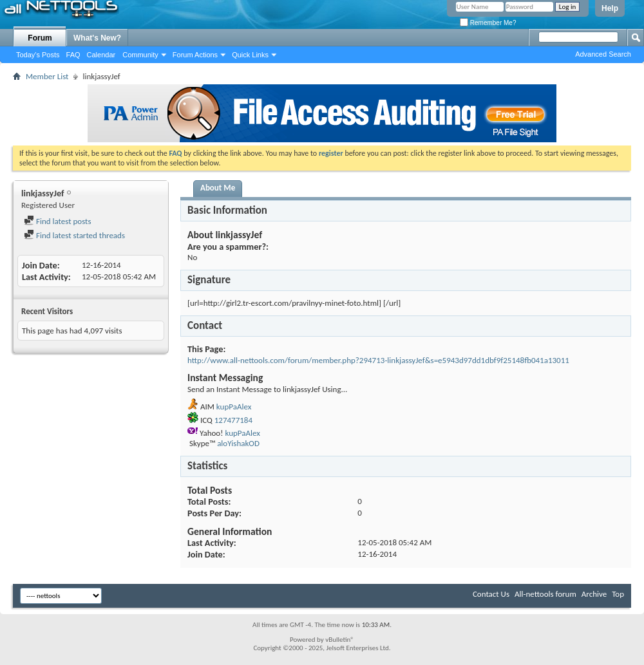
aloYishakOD (238, 443)
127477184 (233, 420)
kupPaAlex (234, 407)
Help (610, 8)
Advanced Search (603, 54)
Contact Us (491, 594)
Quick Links (250, 55)
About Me (218, 188)
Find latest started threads (74, 235)
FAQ (73, 55)
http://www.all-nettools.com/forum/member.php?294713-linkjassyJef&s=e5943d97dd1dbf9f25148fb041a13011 (378, 360)
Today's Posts (38, 55)
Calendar (101, 55)
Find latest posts (58, 221)
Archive (594, 594)
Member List (47, 76)
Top (618, 594)
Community (140, 55)
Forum (40, 38)
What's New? (97, 38)
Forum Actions (195, 55)
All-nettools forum (545, 594)
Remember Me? (488, 23)
